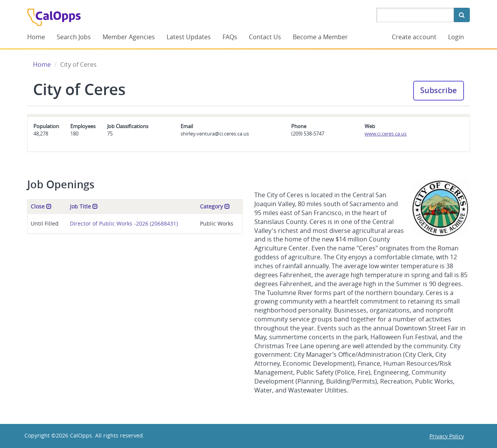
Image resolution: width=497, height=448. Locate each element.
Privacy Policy (447, 436)
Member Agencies (129, 37)
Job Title (84, 206)
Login (456, 37)
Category (215, 206)
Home (36, 37)
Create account (414, 37)
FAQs (230, 37)
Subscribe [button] (439, 90)
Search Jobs (74, 37)
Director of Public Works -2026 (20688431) (124, 223)
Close (41, 206)
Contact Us (265, 37)
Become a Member (320, 37)
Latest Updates (189, 37)
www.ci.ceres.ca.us (386, 134)
